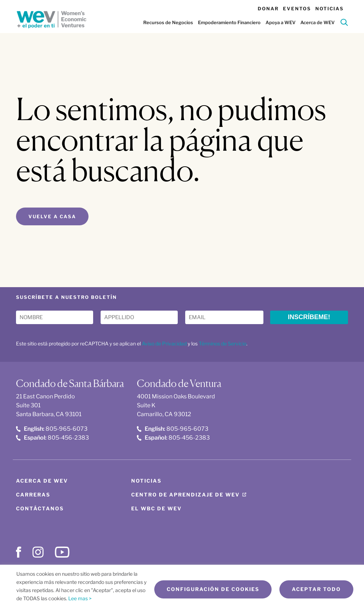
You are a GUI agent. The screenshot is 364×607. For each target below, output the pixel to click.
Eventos (297, 9)
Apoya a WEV (280, 22)
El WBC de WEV (156, 508)
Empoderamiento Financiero (229, 22)
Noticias (330, 9)
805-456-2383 (52, 438)
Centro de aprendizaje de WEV (185, 495)
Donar (268, 9)
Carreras (33, 495)
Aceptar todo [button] (316, 589)
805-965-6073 (52, 429)
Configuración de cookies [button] (213, 589)
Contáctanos (40, 508)
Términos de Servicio (223, 343)
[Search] (344, 24)
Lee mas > (80, 598)
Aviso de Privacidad (164, 343)
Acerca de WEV (317, 22)
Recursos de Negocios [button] (168, 22)
